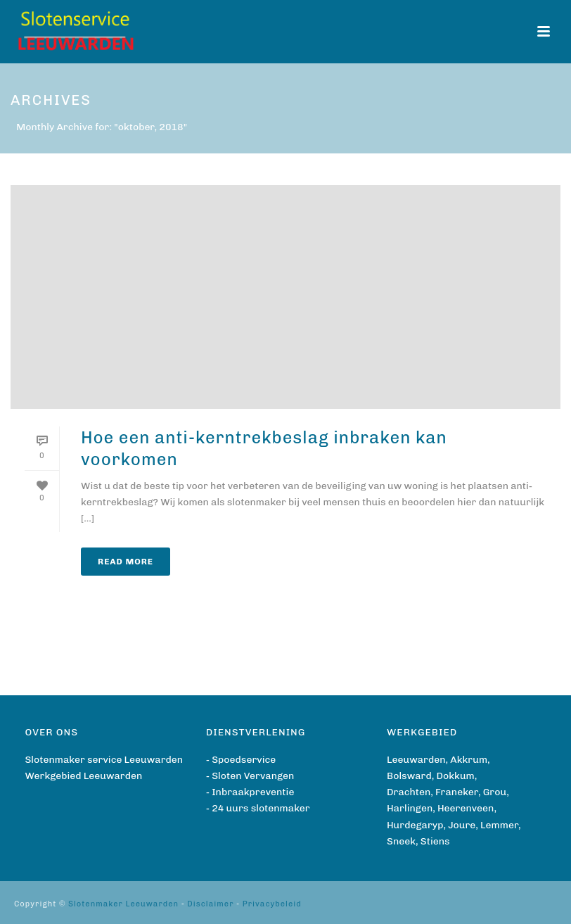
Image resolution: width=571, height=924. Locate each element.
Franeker (457, 792)
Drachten (409, 792)
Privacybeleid (272, 904)
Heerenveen (466, 808)
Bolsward (409, 776)
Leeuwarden (416, 760)
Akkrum (469, 760)
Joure (462, 825)
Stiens (435, 841)
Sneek (401, 841)
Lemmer (499, 825)
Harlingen (410, 808)
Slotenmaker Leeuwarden (123, 904)
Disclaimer (210, 904)
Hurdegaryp (415, 825)
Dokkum (456, 776)
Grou (495, 792)
